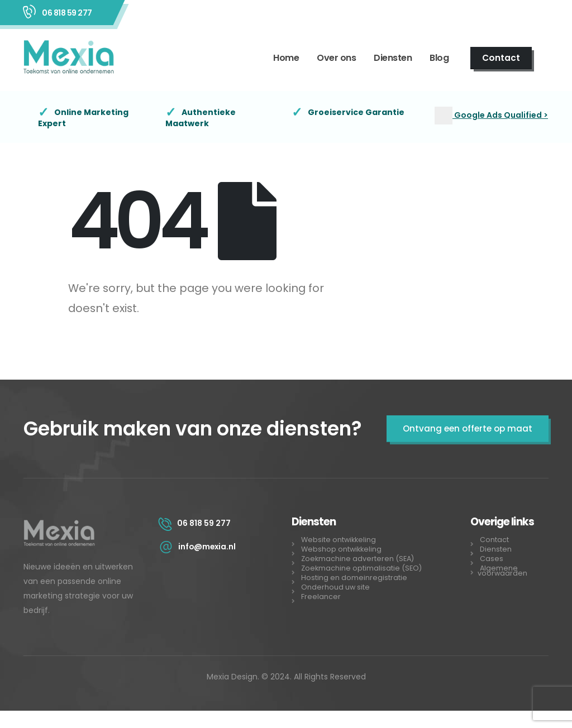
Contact (501, 58)
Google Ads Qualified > (500, 115)
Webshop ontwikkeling (341, 549)
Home (286, 58)
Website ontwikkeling (339, 540)
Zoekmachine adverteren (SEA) (358, 559)
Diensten (393, 58)
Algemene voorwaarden (502, 571)
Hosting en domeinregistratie (354, 578)
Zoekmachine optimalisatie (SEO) (361, 568)
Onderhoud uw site (335, 587)
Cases (492, 559)
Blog (439, 58)
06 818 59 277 (67, 13)
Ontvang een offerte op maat (468, 428)
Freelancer (321, 597)
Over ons (336, 58)
